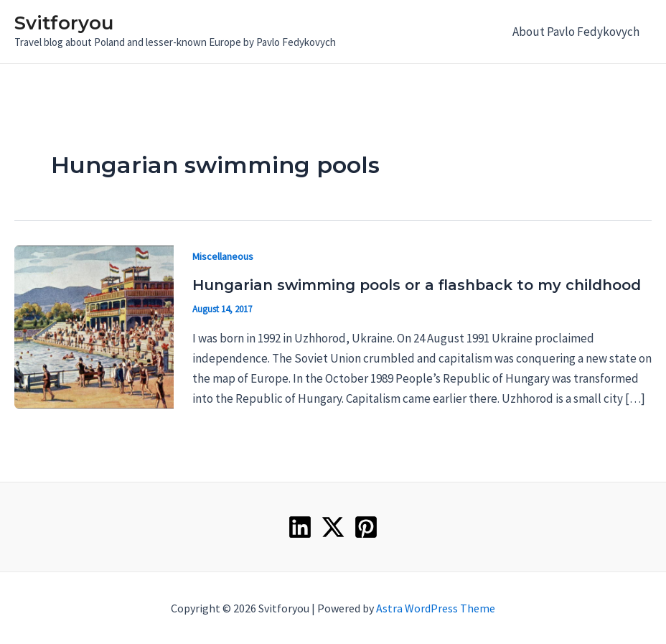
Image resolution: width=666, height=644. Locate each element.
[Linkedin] (300, 527)
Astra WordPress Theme (436, 608)
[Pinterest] (366, 527)
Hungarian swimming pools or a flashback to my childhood (417, 285)
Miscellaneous (223, 256)
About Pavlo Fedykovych (576, 32)
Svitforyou (64, 23)
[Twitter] (333, 527)
